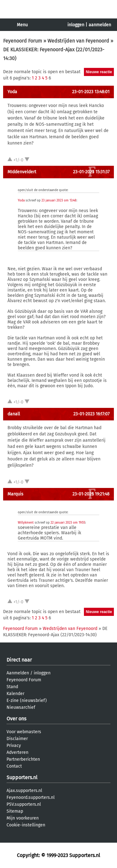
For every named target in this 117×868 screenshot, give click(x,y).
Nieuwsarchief (21, 707)
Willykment (26, 523)
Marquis (15, 494)
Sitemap (15, 811)
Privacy (14, 746)
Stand (12, 687)
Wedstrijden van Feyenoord (78, 41)
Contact (14, 766)
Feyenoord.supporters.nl (31, 797)
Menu (22, 25)
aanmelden (100, 25)
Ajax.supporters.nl (24, 791)
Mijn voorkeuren (23, 818)
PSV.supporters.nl (24, 804)
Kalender (15, 694)
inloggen (76, 25)
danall (14, 414)
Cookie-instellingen (26, 825)
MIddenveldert (22, 172)
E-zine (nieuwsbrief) (27, 700)
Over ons (16, 719)
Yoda (12, 92)
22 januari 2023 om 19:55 (68, 523)
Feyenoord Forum (23, 41)
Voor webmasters (24, 732)
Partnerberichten (23, 759)
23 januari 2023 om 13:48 (59, 201)
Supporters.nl (22, 777)
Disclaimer (17, 739)
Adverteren (17, 752)
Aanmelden (18, 673)
